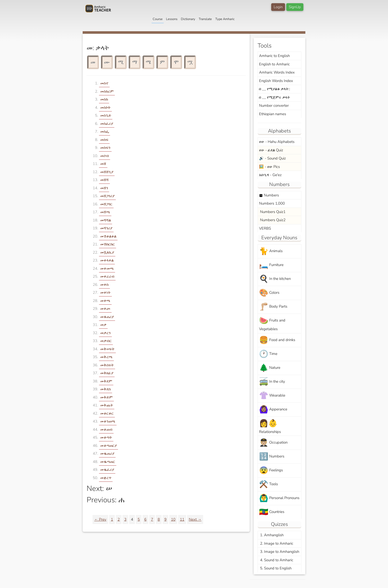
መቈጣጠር (108, 462)
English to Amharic (274, 64)
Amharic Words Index (277, 72)
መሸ (103, 164)
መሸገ (104, 188)
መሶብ (105, 156)
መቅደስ (106, 389)
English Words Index (276, 81)
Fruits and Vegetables (272, 323)
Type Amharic (225, 19)
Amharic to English (274, 56)
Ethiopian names (273, 114)
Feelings (271, 470)
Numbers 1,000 (272, 203)
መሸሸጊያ (107, 172)
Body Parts (273, 307)
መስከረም (107, 91)
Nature (270, 368)
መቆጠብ (106, 429)
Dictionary (188, 19)
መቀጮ (105, 309)
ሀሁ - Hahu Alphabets (277, 142)
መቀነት (105, 293)
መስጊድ (106, 115)
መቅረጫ (106, 357)
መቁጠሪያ (107, 317)
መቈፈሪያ (107, 470)
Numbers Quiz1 (272, 212)
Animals (271, 251)
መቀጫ (105, 301)
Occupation (273, 443)
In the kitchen (275, 279)
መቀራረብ (107, 276)
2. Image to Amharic (276, 543)
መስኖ (104, 83)
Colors (269, 293)
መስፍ (104, 140)
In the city (272, 382)
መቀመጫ (107, 268)
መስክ (104, 99)
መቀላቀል (107, 260)
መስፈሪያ (107, 124)
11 (182, 519)
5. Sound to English (275, 568)
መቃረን (105, 333)
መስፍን (105, 148)
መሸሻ (104, 180)
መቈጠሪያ (107, 454)
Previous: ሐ (106, 500)
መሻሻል (106, 220)
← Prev (100, 519)
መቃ (103, 325)
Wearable (272, 396)
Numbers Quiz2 (272, 220)
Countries (272, 512)
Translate (205, 19)
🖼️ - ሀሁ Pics (269, 167)
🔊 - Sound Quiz (272, 158)
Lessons (172, 19)
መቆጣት (106, 437)
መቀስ (104, 285)
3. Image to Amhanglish (279, 552)
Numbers (269, 195)
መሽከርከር (108, 244)
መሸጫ (105, 212)
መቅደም (106, 381)
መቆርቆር (107, 413)
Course (158, 19)
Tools (268, 484)
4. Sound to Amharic (276, 560)
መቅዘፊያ (107, 373)
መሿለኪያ (107, 252)
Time (268, 354)
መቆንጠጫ (108, 421)
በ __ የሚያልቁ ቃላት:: (275, 89)
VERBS (265, 228)
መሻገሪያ (106, 228)
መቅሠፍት (107, 349)
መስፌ (105, 132)
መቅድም (106, 397)
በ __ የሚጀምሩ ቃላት (275, 97)
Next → (195, 519)
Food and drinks (277, 340)
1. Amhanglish (271, 535)
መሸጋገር (106, 204)
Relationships (270, 426)
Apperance (273, 410)
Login (278, 7)
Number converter (274, 106)
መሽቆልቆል (108, 236)
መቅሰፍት (107, 365)
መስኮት (105, 107)
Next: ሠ (99, 489)
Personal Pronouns (279, 498)
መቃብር (106, 341)
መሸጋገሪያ (107, 196)
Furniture (271, 265)
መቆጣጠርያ (109, 446)
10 (173, 519)
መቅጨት (107, 405)
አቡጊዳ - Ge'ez (270, 175)
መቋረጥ (106, 478)
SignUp (295, 7)
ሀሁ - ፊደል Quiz (271, 150)
